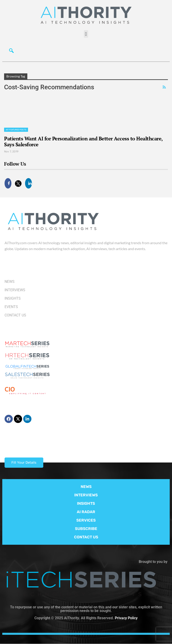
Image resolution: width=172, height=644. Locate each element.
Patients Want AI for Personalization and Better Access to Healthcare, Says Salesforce (83, 141)
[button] (86, 34)
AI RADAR (86, 512)
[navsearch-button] (10, 50)
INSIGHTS (86, 503)
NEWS (86, 487)
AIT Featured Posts (16, 130)
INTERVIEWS (86, 495)
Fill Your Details (24, 462)
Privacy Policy (126, 618)
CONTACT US (86, 537)
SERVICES (86, 520)
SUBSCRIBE (86, 529)
